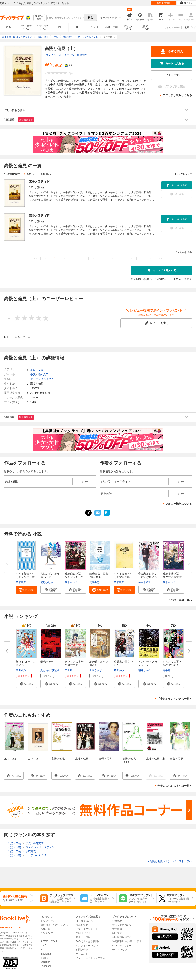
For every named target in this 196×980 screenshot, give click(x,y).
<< (36, 258)
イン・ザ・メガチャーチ (148, 663)
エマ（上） (11, 759)
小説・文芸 (111, 27)
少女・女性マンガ (43, 27)
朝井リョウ (145, 670)
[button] (26, 590)
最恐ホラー (47, 662)
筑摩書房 (21, 582)
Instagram (46, 954)
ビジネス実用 (129, 27)
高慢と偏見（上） (40, 182)
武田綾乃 (21, 670)
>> (160, 258)
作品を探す (82, 925)
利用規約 (117, 933)
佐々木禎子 (145, 582)
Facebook (46, 966)
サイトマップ (120, 950)
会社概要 (117, 921)
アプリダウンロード (87, 929)
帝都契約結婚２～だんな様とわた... (148, 577)
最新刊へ (46, 174)
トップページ (48, 921)
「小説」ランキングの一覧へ (175, 699)
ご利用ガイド (189, 27)
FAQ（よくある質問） (88, 941)
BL (60, 27)
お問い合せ (82, 950)
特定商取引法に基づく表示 (127, 941)
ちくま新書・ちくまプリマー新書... (25, 577)
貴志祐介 (45, 670)
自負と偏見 (177, 759)
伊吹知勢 (82, 55)
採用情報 (117, 929)
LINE (43, 945)
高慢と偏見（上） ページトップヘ (170, 861)
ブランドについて (122, 925)
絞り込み (39, 18)
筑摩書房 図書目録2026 (99, 575)
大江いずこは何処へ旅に (50, 575)
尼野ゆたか (47, 582)
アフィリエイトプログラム (90, 958)
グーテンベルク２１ (42, 379)
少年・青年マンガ (26, 27)
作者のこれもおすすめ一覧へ (175, 786)
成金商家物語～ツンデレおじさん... (74, 577)
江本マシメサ (72, 582)
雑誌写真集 (146, 27)
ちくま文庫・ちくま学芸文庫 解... (123, 577)
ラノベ (94, 27)
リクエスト (82, 954)
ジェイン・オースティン (60, 55)
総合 (9, 27)
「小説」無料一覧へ (180, 600)
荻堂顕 (56, 670)
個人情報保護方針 (122, 937)
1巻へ (30, 174)
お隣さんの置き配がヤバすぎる (172, 663)
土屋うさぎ (96, 670)
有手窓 (167, 670)
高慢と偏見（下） (40, 216)
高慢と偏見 (58, 759)
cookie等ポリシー (122, 946)
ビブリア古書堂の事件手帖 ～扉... (74, 665)
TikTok (44, 958)
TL (77, 27)
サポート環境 (83, 937)
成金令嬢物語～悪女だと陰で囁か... (172, 577)
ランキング (47, 933)
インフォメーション (87, 946)
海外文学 (43, 374)
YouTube (45, 962)
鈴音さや (119, 670)
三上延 (69, 670)
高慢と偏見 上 (155, 759)
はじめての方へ (172, 27)
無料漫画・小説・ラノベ (54, 925)
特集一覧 (46, 929)
